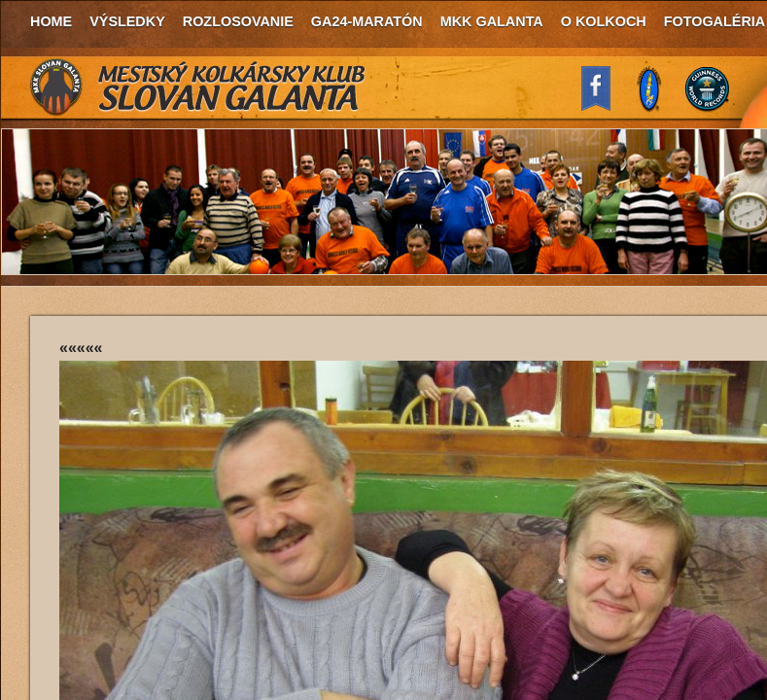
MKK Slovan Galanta (198, 87)
